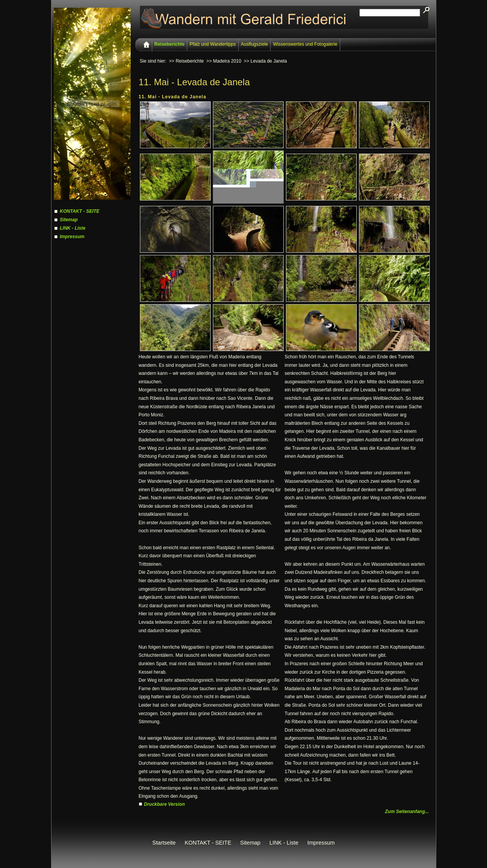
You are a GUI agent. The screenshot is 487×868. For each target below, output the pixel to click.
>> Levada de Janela (265, 61)
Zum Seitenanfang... (407, 812)
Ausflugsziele (255, 44)
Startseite (164, 843)
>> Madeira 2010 (224, 61)
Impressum (72, 237)
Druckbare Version (165, 804)
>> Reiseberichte (187, 61)
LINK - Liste (73, 228)
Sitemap (69, 220)
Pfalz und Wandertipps (213, 44)
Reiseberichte (170, 44)
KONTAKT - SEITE (80, 211)
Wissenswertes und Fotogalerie (305, 44)
